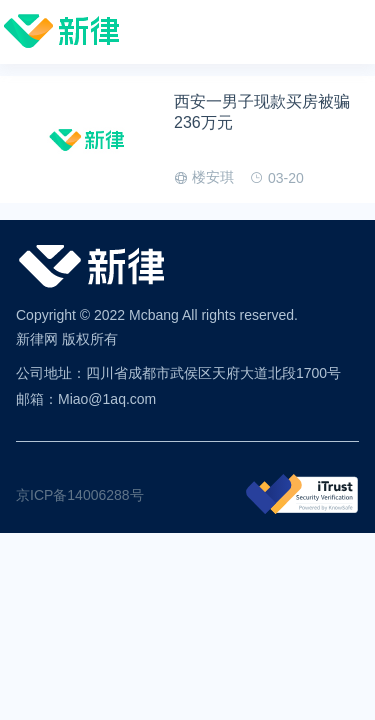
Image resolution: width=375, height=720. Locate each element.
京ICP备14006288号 (80, 495)
